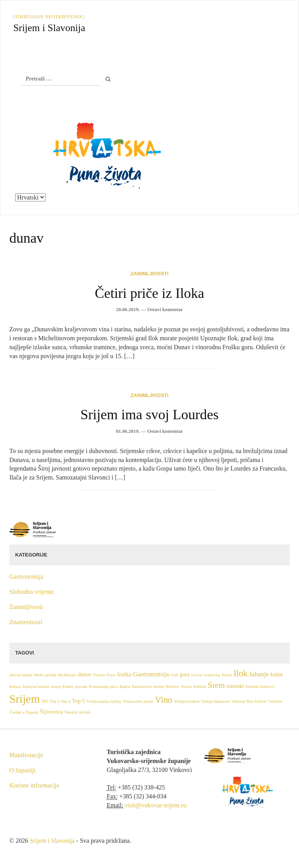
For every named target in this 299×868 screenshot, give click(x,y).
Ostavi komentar (165, 310)
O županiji (22, 770)
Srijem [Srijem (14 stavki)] (25, 699)
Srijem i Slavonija (52, 841)
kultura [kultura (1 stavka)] (15, 687)
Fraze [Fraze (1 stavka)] (111, 675)
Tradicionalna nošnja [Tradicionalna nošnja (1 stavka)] (104, 701)
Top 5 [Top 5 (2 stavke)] (78, 701)
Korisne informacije (34, 785)
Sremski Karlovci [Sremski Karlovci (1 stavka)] (260, 687)
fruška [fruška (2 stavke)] (124, 674)
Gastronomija (26, 577)
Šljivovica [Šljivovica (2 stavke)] (52, 712)
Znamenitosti (26, 622)
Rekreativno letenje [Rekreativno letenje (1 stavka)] (148, 687)
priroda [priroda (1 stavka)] (81, 687)
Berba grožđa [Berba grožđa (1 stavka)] (45, 675)
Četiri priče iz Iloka (150, 293)
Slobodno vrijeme (32, 592)
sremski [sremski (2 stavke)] (235, 686)
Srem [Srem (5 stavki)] (216, 685)
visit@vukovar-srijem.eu (156, 805)
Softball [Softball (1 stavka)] (200, 687)
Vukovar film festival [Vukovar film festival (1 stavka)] (249, 701)
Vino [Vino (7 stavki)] (164, 700)
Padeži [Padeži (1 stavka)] (68, 687)
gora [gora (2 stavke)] (185, 674)
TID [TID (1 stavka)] (45, 701)
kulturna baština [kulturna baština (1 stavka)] (36, 687)
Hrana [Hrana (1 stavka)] (227, 675)
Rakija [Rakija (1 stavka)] (125, 687)
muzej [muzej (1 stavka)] (56, 687)
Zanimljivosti (149, 274)
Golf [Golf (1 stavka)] (174, 675)
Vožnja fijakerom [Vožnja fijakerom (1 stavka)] (215, 701)
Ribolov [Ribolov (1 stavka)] (172, 687)
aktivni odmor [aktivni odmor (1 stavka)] (21, 675)
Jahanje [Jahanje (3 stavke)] (259, 674)
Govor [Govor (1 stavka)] (196, 675)
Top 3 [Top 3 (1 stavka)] (55, 701)
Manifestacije (26, 755)
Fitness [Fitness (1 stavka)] (99, 675)
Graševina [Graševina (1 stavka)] (212, 675)
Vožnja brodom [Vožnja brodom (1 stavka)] (187, 701)
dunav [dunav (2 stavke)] (85, 674)
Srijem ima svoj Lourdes (150, 415)
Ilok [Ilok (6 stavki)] (241, 673)
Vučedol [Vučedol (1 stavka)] (275, 701)
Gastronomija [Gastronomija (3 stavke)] (151, 674)
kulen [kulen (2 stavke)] (277, 674)
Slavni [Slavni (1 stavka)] (186, 687)
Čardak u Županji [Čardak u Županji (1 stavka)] (24, 712)
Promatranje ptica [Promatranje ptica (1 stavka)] (103, 687)
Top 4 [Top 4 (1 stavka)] (65, 701)
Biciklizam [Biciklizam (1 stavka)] (67, 675)
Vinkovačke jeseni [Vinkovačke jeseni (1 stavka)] (138, 701)
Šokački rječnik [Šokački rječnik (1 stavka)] (77, 712)
